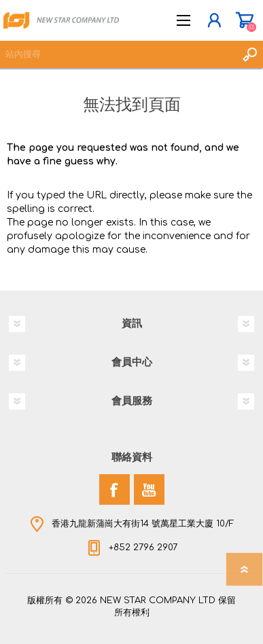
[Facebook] (115, 489)
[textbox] (118, 54)
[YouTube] (149, 489)
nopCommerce (160, 615)
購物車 (244, 20)
